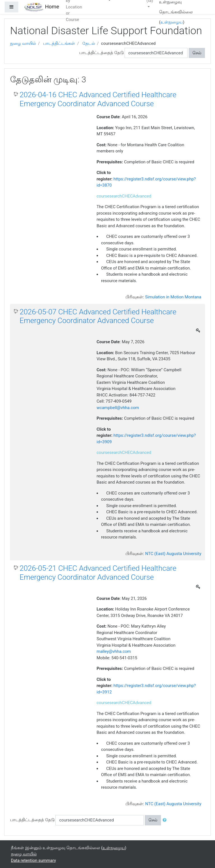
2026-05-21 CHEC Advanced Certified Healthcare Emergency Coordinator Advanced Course (98, 573)
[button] (166, 820)
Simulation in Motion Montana (173, 297)
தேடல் (89, 43)
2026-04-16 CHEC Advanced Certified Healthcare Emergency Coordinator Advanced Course (98, 99)
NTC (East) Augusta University (173, 554)
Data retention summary (33, 860)
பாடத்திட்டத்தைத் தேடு (101, 53)
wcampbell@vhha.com (118, 408)
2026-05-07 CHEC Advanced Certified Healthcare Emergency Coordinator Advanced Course (98, 316)
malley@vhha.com (114, 651)
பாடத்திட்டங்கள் (59, 43)
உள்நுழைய (172, 22)
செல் (197, 53)
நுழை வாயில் (23, 43)
